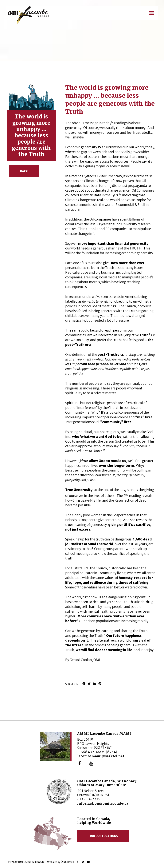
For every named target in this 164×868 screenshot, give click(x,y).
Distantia (67, 862)
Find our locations (103, 836)
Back (24, 171)
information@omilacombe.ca (103, 803)
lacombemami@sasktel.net (101, 756)
